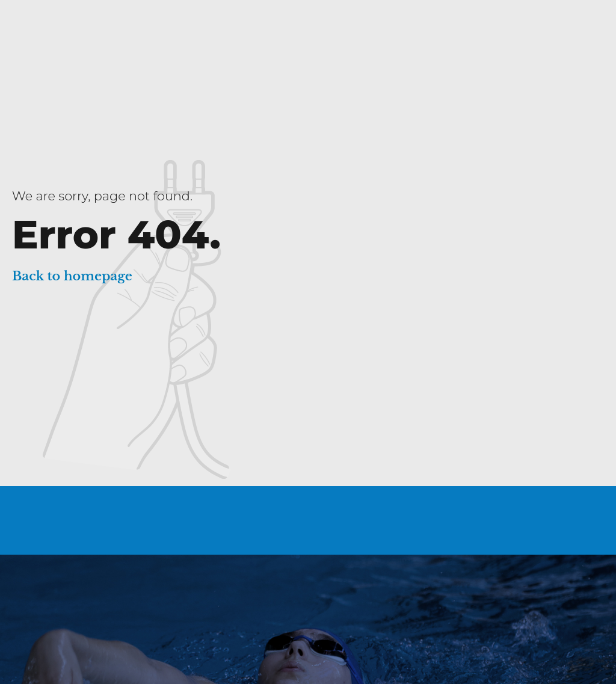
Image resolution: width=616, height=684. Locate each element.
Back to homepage (72, 276)
